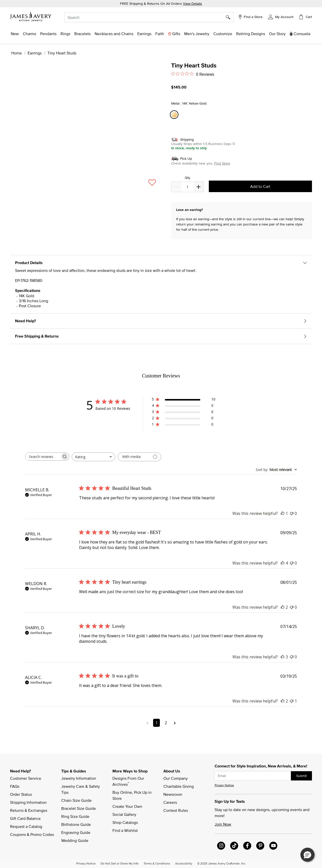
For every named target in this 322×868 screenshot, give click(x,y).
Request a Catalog (26, 826)
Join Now (223, 824)
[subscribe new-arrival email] (253, 776)
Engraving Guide (76, 832)
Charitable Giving (179, 786)
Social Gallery (124, 814)
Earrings (35, 53)
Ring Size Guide (75, 816)
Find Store (222, 163)
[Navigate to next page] (175, 723)
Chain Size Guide (76, 800)
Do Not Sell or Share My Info (120, 863)
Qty (187, 178)
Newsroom (173, 794)
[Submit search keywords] (230, 17)
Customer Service (26, 778)
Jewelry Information (79, 778)
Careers (170, 802)
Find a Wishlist (125, 830)
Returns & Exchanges (29, 810)
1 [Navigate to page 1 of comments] (156, 723)
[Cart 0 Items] (305, 17)
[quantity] (187, 187)
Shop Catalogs (125, 822)
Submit (301, 776)
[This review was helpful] (283, 513)
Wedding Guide (75, 840)
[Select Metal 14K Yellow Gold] (175, 115)
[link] (251, 34)
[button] (281, 17)
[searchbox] (43, 457)
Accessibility (184, 863)
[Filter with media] (139, 457)
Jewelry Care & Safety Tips (81, 789)
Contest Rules (176, 810)
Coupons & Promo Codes (32, 834)
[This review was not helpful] (292, 513)
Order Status (21, 794)
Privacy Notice (224, 785)
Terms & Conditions (157, 863)
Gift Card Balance (25, 818)
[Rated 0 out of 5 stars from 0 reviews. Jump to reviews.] (193, 74)
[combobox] (149, 17)
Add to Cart (260, 186)
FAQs (15, 786)
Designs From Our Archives (129, 781)
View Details (192, 4)
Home (17, 53)
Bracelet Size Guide (79, 808)
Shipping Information (28, 802)
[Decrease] (199, 187)
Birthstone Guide (76, 824)
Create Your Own (127, 806)
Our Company (176, 778)
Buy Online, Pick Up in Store (133, 795)
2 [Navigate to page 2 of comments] (166, 723)
